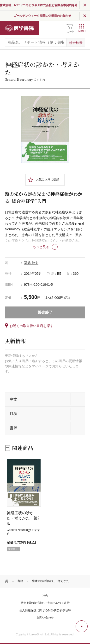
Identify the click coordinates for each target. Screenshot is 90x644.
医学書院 (19, 28)
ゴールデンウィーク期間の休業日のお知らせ (54, 16)
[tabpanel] (45, 129)
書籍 (20, 581)
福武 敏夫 (31, 263)
